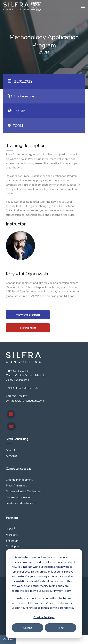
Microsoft (12, 535)
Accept (28, 628)
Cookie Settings (44, 617)
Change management (19, 480)
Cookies (8, 639)
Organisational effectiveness (24, 491)
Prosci (11, 529)
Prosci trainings (16, 486)
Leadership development (21, 503)
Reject (61, 628)
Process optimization (19, 497)
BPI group (12, 541)
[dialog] (44, 594)
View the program (28, 315)
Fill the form (28, 328)
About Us (12, 450)
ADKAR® (12, 456)
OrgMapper (13, 546)
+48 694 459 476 (16, 396)
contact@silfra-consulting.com (25, 401)
